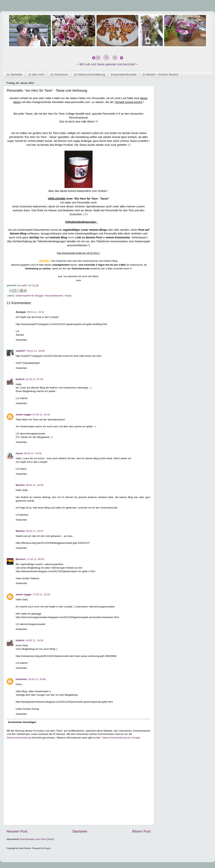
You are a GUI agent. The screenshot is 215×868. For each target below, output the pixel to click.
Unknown (21, 679)
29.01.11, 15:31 (36, 312)
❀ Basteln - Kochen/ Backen (160, 74)
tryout (19, 453)
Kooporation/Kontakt (124, 74)
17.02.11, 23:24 (41, 594)
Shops (68, 296)
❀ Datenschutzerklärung (90, 74)
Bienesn (21, 559)
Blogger (47, 848)
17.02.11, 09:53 (36, 559)
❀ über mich (36, 74)
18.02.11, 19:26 (34, 640)
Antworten (21, 340)
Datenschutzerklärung (19, 738)
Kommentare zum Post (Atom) (37, 839)
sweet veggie (24, 414)
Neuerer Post (17, 831)
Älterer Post (141, 831)
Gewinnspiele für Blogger (30, 296)
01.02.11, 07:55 (34, 379)
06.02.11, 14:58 (33, 453)
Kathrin (20, 379)
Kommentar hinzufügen (22, 722)
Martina (20, 485)
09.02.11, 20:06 (35, 485)
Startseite (80, 831)
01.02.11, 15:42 (41, 414)
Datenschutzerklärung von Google (121, 738)
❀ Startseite (14, 74)
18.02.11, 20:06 (37, 679)
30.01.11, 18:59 (36, 351)
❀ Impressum (59, 74)
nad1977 (21, 351)
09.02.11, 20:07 (35, 531)
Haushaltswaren (54, 296)
